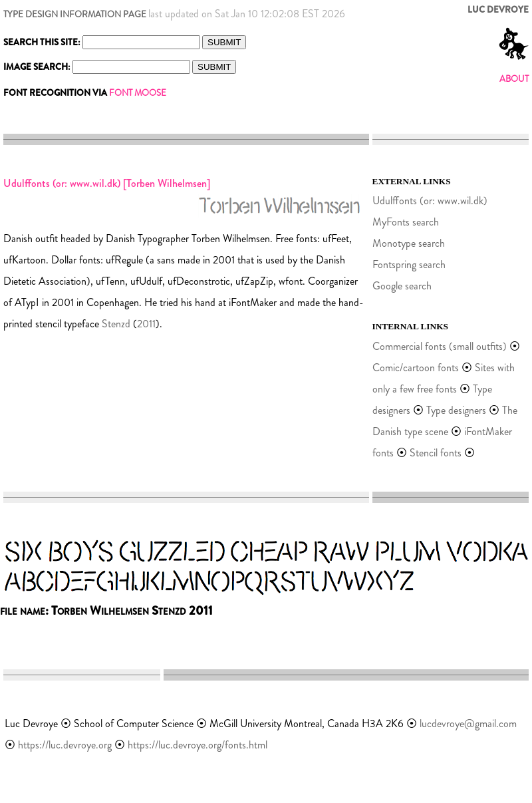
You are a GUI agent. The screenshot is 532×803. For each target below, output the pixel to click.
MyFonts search (406, 222)
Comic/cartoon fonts (416, 368)
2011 (146, 324)
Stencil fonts (436, 453)
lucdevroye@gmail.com (468, 723)
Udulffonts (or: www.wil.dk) (430, 201)
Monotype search (409, 243)
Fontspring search (409, 264)
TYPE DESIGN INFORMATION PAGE (75, 14)
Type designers (456, 410)
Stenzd (116, 324)
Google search (402, 286)
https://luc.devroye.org (65, 745)
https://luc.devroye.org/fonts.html (198, 745)
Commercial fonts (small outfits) (440, 346)
